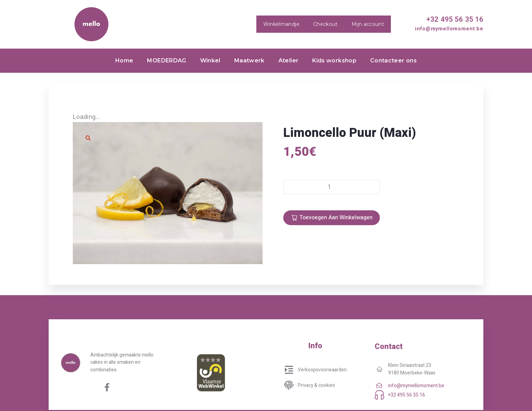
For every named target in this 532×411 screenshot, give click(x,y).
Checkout (326, 24)
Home (124, 61)
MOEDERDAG (166, 61)
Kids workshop (334, 61)
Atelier (289, 61)
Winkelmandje (281, 24)
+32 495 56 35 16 (455, 19)
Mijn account (368, 24)
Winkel (210, 61)
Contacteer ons (393, 61)
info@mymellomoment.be (449, 29)
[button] (88, 138)
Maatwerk (249, 61)
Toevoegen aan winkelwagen (336, 218)
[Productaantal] (332, 187)
